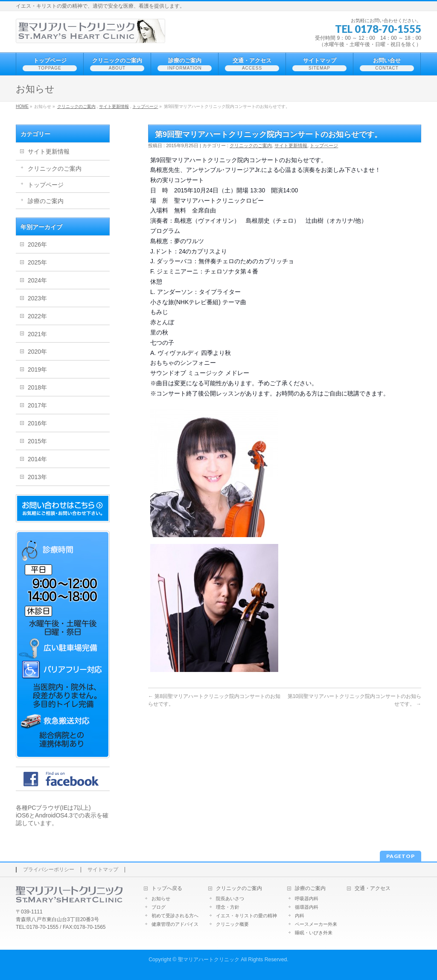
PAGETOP (401, 856)
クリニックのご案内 (76, 106)
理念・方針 (228, 907)
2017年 (37, 405)
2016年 (37, 423)
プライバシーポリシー (49, 870)
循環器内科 (307, 907)
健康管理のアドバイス (175, 924)
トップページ (145, 106)
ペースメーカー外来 (316, 924)
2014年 (37, 459)
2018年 (37, 387)
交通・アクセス (373, 888)
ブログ (159, 907)
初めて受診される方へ (175, 916)
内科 (300, 916)
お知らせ (161, 899)
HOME (22, 106)
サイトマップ (103, 870)
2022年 (37, 316)
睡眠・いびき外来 (314, 933)
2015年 (37, 441)
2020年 (37, 352)
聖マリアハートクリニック (209, 960)
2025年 (37, 262)
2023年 (37, 298)
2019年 (37, 369)
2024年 (37, 280)
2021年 (37, 334)
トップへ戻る (167, 888)
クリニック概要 (232, 924)
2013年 (37, 477)
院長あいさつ (230, 899)
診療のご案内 (46, 201)
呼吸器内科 (307, 899)
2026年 (37, 244)
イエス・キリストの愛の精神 (246, 916)
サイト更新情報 (114, 106)
